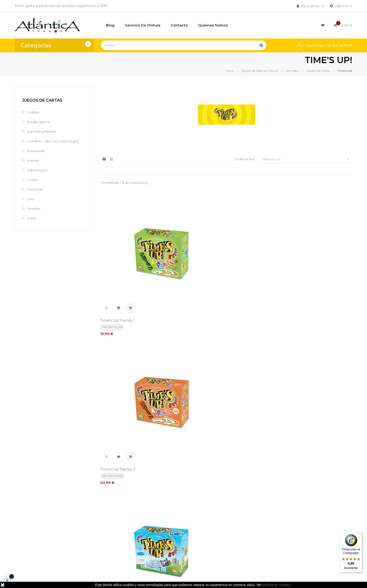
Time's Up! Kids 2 (116, 386)
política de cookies (276, 585)
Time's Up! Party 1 (203, 386)
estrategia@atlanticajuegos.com (44, 549)
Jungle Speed (39, 122)
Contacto (167, 551)
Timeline (34, 208)
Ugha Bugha (38, 170)
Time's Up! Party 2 (289, 386)
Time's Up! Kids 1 (288, 279)
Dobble (34, 112)
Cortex (33, 180)
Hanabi (33, 160)
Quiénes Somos (173, 543)
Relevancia (307, 159)
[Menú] (359, 535)
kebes (113, 579)
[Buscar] (184, 45)
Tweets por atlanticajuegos (297, 521)
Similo (32, 218)
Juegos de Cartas (42, 100)
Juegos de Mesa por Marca (240, 522)
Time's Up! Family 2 (205, 279)
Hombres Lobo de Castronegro (55, 141)
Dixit (31, 199)
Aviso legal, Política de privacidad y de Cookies (180, 532)
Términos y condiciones (179, 522)
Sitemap (223, 546)
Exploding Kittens (43, 131)
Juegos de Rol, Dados (235, 530)
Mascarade (37, 151)
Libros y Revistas (230, 538)
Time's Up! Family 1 (118, 279)
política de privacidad (120, 477)
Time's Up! (36, 189)
